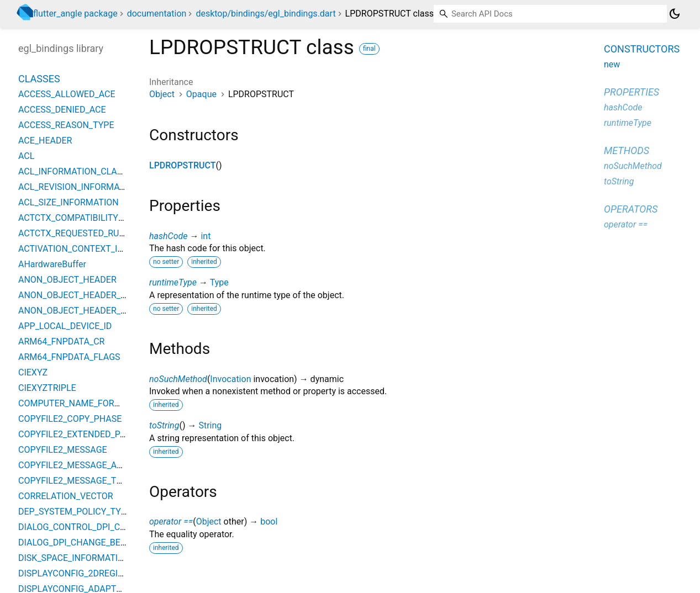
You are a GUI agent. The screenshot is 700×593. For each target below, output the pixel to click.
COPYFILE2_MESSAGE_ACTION (80, 465)
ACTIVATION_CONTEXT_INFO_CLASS (92, 249)
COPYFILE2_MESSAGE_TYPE (75, 481)
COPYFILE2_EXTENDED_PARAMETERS (94, 434)
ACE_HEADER (45, 141)
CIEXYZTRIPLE (47, 388)
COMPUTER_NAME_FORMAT (75, 403)
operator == (171, 521)
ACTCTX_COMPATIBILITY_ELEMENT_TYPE (102, 218)
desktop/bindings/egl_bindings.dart (265, 14)
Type (219, 282)
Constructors (642, 49)
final (369, 49)
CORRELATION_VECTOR (66, 496)
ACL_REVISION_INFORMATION (79, 187)
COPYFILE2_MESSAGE (63, 450)
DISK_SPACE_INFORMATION (74, 558)
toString (164, 425)
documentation (157, 14)
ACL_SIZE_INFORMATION (69, 202)
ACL (26, 156)
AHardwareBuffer (52, 264)
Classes (39, 79)
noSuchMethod (178, 379)
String (210, 425)
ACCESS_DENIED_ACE (62, 110)
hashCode (168, 236)
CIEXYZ (33, 372)
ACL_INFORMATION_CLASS (73, 171)
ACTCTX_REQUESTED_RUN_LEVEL (86, 233)
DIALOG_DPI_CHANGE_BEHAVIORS (88, 542)
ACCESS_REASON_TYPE (66, 125)
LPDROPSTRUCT (183, 165)
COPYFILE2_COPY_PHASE (70, 419)
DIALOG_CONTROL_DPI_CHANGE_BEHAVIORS (109, 527)
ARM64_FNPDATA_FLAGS (69, 357)
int (206, 236)
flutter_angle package (75, 14)
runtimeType (173, 282)
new (612, 64)
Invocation (230, 379)
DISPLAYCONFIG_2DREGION (74, 573)
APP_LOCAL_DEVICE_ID (65, 326)
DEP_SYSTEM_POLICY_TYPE (75, 512)
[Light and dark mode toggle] (675, 14)
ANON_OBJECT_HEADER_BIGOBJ (85, 295)
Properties (631, 92)
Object (162, 94)
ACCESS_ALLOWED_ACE (67, 94)
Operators (631, 209)
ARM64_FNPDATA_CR (61, 341)
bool (269, 521)
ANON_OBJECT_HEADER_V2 (75, 311)
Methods (627, 150)
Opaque (201, 94)
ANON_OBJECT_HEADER (67, 280)
